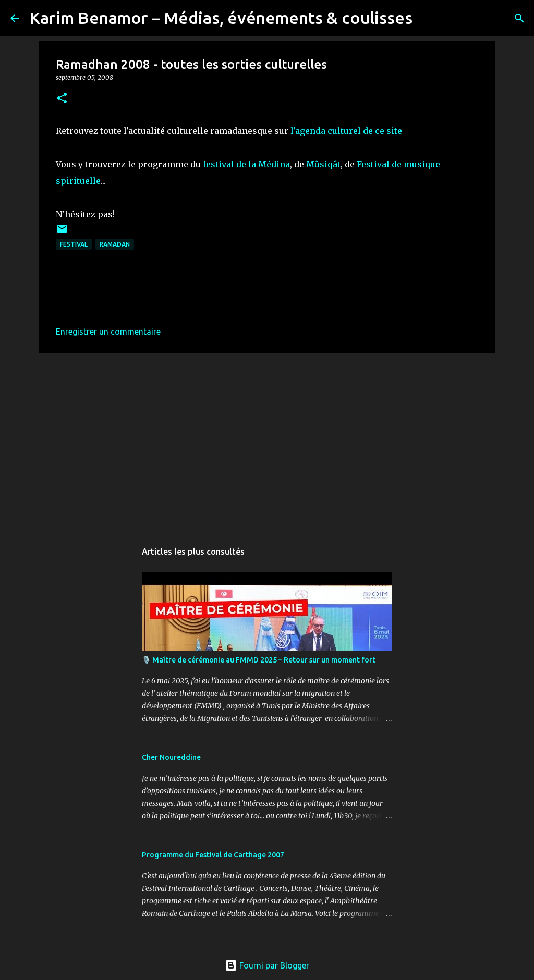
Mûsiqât (323, 164)
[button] (62, 99)
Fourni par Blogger (267, 965)
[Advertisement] (267, 442)
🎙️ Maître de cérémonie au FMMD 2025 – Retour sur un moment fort (259, 660)
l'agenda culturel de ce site (346, 131)
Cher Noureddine (171, 757)
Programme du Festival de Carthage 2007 (213, 855)
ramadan (115, 244)
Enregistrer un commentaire (108, 332)
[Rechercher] (427, 18)
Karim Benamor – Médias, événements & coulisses (221, 18)
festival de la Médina (246, 164)
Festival (74, 244)
